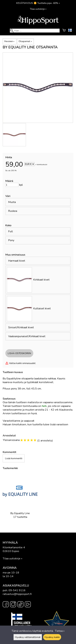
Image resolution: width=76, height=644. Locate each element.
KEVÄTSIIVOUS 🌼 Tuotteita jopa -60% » (38, 3)
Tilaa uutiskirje (12, 559)
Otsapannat (25, 41)
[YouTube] (28, 605)
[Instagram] (13, 605)
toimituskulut (42, 164)
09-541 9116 (17, 590)
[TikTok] (20, 605)
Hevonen (9, 41)
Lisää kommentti (14, 458)
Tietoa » (60, 631)
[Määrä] (12, 185)
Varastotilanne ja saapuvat (18, 421)
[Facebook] (6, 605)
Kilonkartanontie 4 (14, 547)
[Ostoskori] (64, 31)
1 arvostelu (45, 441)
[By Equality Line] (20, 499)
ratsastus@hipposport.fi (17, 594)
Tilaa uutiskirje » (38, 9)
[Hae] (35, 31)
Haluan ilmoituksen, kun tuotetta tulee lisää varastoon (35, 424)
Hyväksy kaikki (52, 637)
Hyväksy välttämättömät (28, 637)
